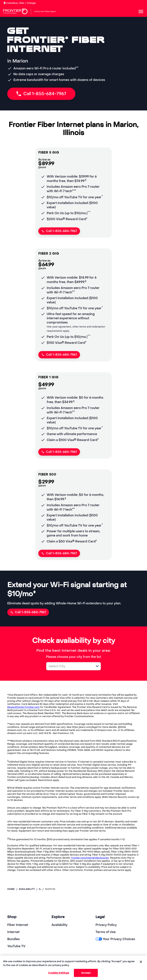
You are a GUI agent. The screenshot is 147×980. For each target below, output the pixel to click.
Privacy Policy (106, 925)
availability (27, 889)
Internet (13, 932)
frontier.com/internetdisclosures (90, 858)
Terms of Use (106, 932)
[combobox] (69, 666)
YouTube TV (16, 946)
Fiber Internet (18, 925)
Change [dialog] (31, 3)
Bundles (13, 939)
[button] (97, 666)
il (40, 889)
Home (11, 889)
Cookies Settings (59, 973)
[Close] (141, 962)
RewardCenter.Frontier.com (23, 707)
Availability (60, 925)
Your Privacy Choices (115, 939)
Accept (86, 973)
